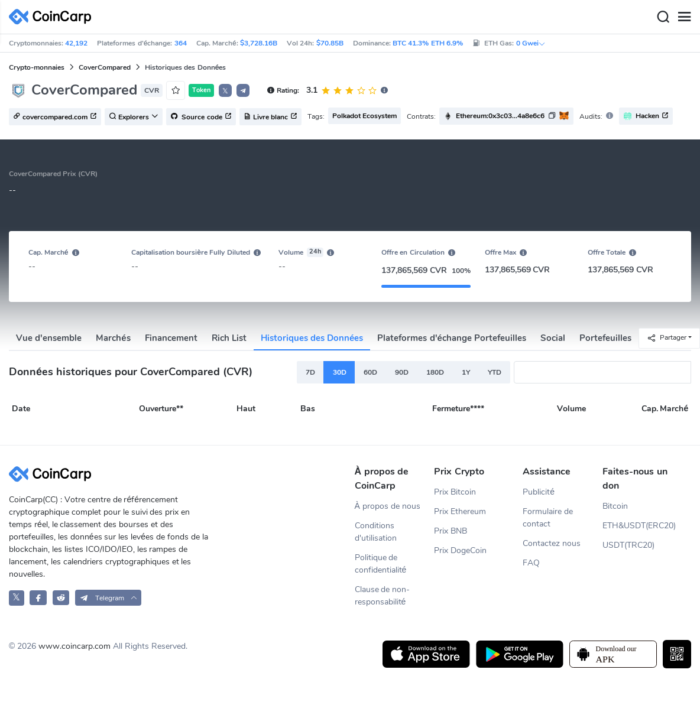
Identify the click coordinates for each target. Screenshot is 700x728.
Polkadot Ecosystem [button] (364, 116)
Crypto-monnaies (37, 67)
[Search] (663, 17)
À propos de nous (388, 506)
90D (402, 372)
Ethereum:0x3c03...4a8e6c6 (500, 116)
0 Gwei (531, 43)
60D (370, 372)
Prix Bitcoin (455, 492)
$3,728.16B (259, 43)
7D (310, 372)
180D (435, 372)
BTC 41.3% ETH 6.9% (428, 43)
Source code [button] (201, 117)
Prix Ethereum (460, 511)
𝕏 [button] (225, 91)
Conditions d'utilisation (376, 532)
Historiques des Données (312, 338)
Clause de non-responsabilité (383, 596)
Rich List (229, 338)
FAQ (531, 563)
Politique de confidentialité (381, 564)
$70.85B (330, 43)
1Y (466, 372)
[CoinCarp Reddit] (61, 598)
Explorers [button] (134, 117)
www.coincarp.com (74, 646)
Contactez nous (552, 543)
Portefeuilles (605, 338)
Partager (667, 338)
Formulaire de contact (548, 518)
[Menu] (684, 17)
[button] (243, 90)
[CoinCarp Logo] (53, 17)
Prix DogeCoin (460, 550)
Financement (171, 338)
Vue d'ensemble (49, 338)
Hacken (646, 116)
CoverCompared (105, 67)
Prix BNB (451, 531)
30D (340, 372)
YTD (495, 372)
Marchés (113, 338)
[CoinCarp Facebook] (38, 598)
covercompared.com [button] (55, 117)
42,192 (76, 43)
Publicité (539, 492)
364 (181, 43)
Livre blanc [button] (270, 117)
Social (553, 338)
